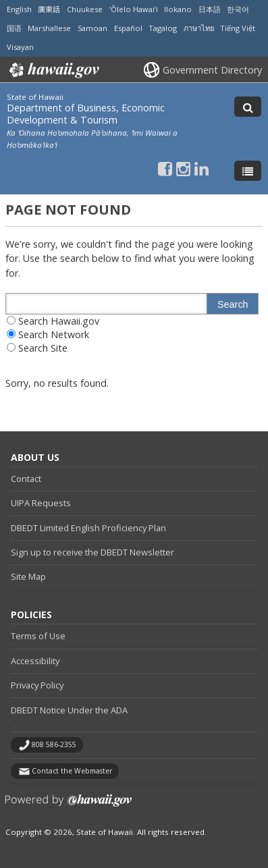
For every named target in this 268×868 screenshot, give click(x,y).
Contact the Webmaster (72, 771)
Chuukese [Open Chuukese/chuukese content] (85, 9)
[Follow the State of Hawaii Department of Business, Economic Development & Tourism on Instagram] (183, 168)
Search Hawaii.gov (59, 321)
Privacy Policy (37, 685)
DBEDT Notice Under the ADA (69, 710)
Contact (26, 479)
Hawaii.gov (53, 70)
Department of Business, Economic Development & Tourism (86, 114)
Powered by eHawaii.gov (69, 806)
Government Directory (212, 70)
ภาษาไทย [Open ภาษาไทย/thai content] (199, 28)
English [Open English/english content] (19, 9)
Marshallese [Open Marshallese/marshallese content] (49, 28)
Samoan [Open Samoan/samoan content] (92, 28)
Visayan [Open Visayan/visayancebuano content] (20, 47)
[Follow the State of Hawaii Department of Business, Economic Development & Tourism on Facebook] (165, 168)
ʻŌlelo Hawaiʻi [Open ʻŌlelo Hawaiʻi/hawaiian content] (134, 9)
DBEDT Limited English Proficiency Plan (88, 528)
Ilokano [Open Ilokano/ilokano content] (178, 9)
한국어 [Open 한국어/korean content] (238, 9)
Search (233, 304)
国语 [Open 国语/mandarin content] (14, 28)
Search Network (54, 334)
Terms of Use (38, 636)
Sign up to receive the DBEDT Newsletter (92, 552)
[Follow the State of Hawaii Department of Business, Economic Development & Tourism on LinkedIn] (202, 168)
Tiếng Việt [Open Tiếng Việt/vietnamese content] (238, 28)
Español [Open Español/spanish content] (128, 28)
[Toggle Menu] (248, 171)
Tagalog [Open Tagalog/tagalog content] (163, 28)
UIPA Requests (41, 503)
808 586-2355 (54, 744)
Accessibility (35, 661)
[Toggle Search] (248, 107)
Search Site (43, 348)
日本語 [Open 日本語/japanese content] (210, 9)
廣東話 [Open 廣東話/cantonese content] (49, 9)
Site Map (28, 576)
